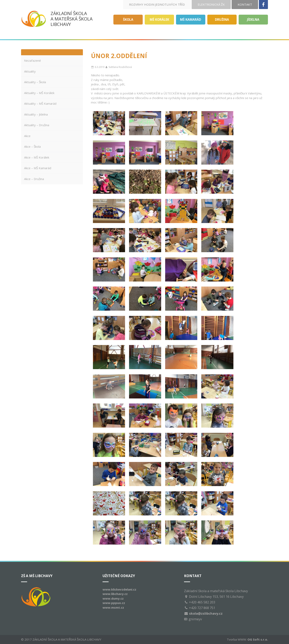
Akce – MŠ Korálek (37, 157)
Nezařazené (33, 60)
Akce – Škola (32, 146)
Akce (27, 136)
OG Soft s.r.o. (258, 639)
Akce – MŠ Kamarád (38, 168)
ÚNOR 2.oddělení (119, 56)
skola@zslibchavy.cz (206, 613)
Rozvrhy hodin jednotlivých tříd (157, 4)
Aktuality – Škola (35, 82)
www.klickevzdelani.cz (119, 589)
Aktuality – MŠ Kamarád (40, 103)
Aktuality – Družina (37, 125)
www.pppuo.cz (114, 603)
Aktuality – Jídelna (36, 114)
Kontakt (245, 4)
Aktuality (30, 71)
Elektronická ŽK (211, 4)
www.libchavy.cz (115, 594)
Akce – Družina (34, 179)
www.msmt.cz (113, 607)
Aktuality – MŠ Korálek (39, 93)
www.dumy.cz (113, 598)
